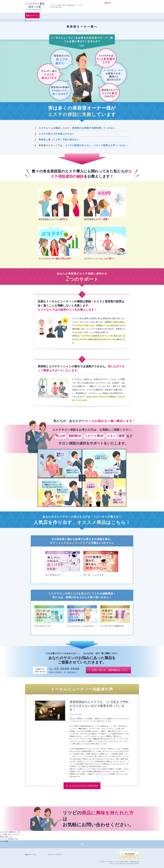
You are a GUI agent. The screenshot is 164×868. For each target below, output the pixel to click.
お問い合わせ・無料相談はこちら (110, 670)
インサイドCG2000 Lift (112, 626)
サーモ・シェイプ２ (94, 575)
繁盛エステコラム (32, 15)
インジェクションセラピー (81, 626)
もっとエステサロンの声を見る (84, 786)
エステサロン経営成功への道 (9, 840)
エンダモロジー (53, 575)
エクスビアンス (42, 626)
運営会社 (108, 3)
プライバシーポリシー (55, 855)
